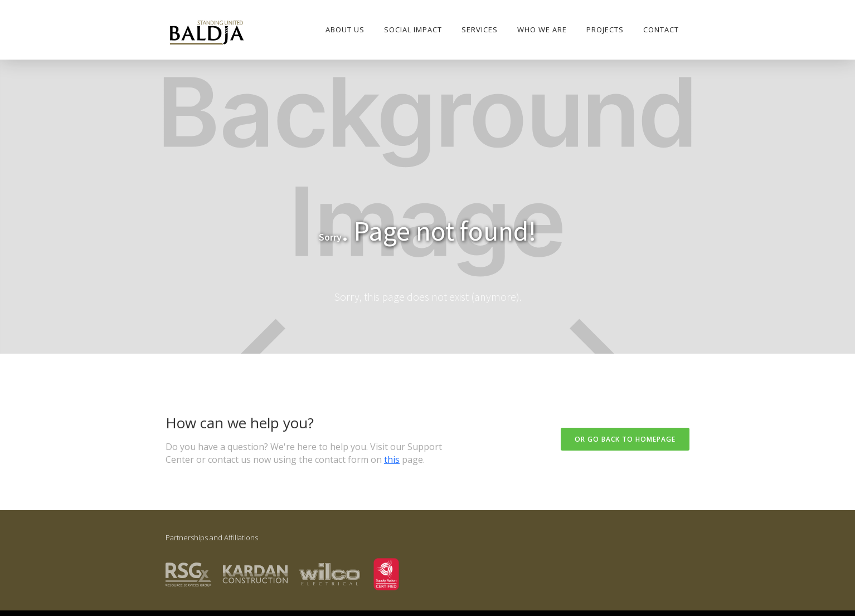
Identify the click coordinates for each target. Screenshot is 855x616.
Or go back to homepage (625, 439)
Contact (661, 30)
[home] (207, 33)
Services (480, 30)
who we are (542, 30)
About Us (345, 30)
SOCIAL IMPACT (413, 30)
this (392, 459)
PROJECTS (605, 30)
